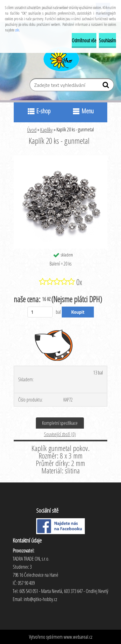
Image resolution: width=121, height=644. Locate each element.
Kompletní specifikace (60, 423)
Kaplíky (46, 130)
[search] (106, 86)
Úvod (32, 130)
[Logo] (61, 58)
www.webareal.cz (78, 637)
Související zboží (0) (60, 434)
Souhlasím (107, 40)
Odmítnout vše (84, 40)
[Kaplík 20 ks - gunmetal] (60, 158)
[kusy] (40, 312)
